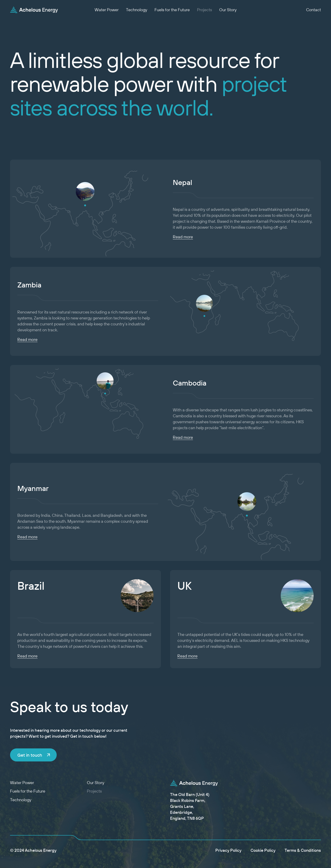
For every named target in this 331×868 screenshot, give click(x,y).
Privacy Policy (228, 850)
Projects (204, 10)
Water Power (107, 10)
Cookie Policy (263, 850)
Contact (314, 10)
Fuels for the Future (172, 10)
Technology (137, 10)
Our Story (228, 10)
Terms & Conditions (303, 850)
